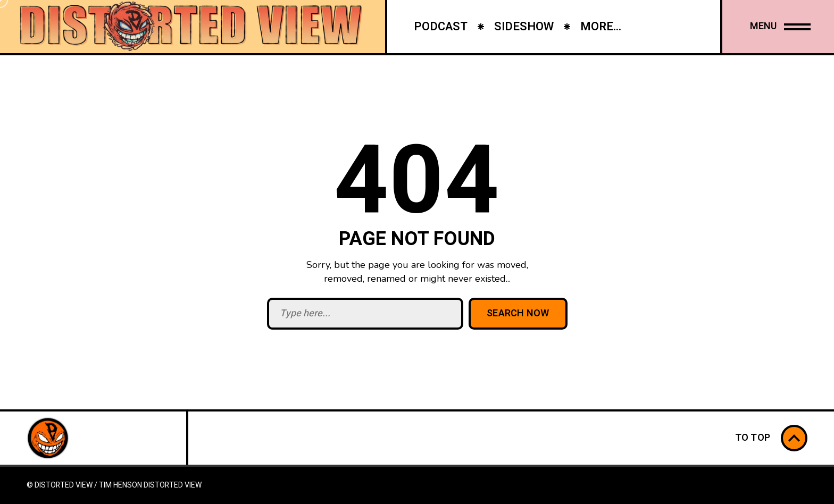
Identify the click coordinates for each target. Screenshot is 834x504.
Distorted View (173, 485)
